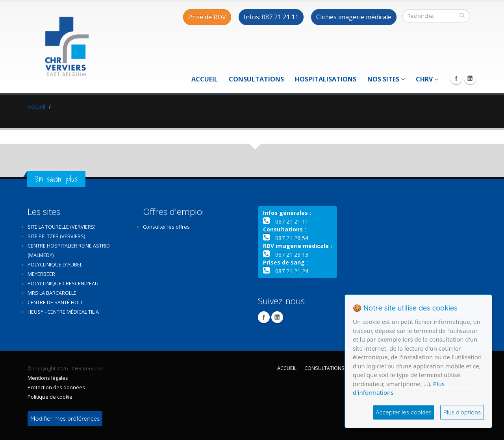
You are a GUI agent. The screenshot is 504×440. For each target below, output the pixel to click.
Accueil (205, 79)
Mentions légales (48, 378)
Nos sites (386, 79)
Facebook (456, 78)
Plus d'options (462, 412)
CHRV (427, 79)
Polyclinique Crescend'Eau (63, 284)
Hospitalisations (326, 79)
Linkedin (470, 78)
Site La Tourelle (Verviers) (61, 227)
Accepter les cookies (404, 412)
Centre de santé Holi (55, 302)
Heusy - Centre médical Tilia (63, 312)
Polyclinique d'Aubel (55, 265)
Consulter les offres (166, 227)
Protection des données (56, 387)
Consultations (256, 79)
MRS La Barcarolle (52, 293)
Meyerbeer (41, 274)
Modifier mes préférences (65, 419)
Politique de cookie (50, 397)
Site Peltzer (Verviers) (56, 236)
